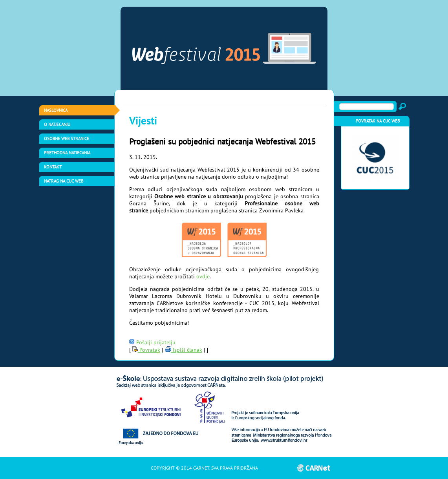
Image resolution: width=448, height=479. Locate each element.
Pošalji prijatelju (152, 342)
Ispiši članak (183, 350)
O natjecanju (57, 124)
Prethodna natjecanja (67, 153)
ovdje (203, 276)
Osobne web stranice (67, 139)
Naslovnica (56, 110)
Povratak (146, 350)
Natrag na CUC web (64, 181)
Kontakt (53, 167)
